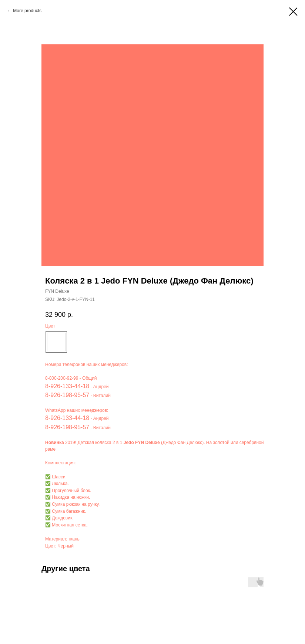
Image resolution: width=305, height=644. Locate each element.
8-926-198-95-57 (67, 395)
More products (27, 11)
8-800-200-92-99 (62, 378)
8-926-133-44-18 (67, 386)
